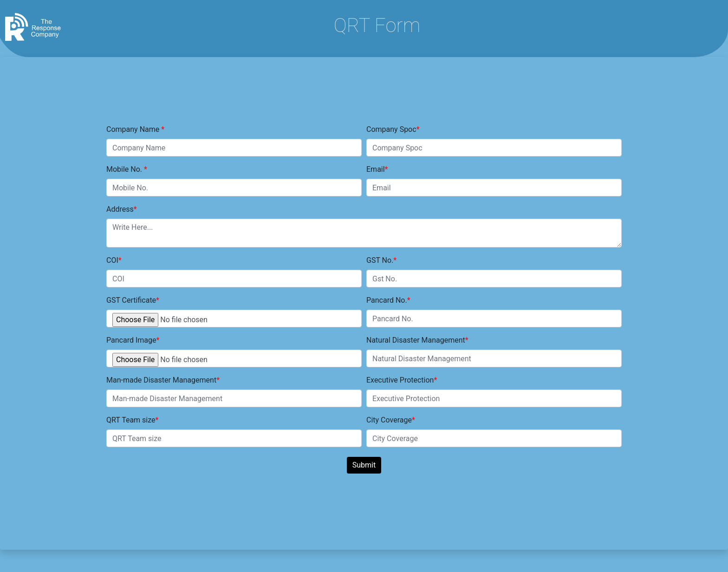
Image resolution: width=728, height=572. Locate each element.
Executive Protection (400, 380)
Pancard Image (131, 340)
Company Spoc (391, 129)
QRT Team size (131, 420)
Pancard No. (387, 300)
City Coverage (389, 420)
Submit (364, 465)
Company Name (134, 129)
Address (120, 209)
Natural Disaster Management (416, 340)
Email (376, 169)
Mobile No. (125, 169)
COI (112, 260)
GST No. (380, 260)
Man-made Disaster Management (161, 380)
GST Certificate (131, 300)
